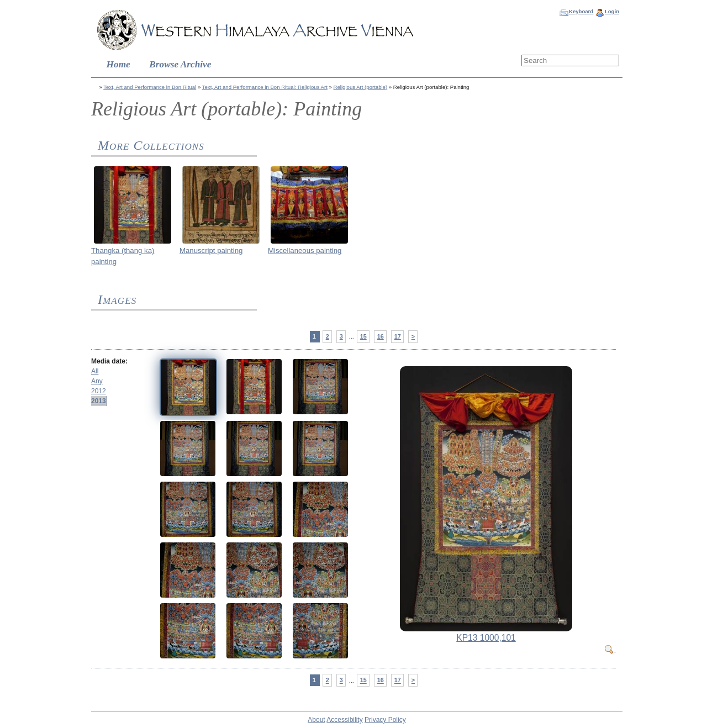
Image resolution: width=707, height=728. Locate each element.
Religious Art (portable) (361, 87)
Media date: (109, 361)
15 (363, 336)
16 (381, 336)
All (95, 371)
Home (118, 64)
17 (398, 336)
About (316, 720)
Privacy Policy (385, 720)
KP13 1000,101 (486, 638)
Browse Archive (180, 64)
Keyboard (581, 11)
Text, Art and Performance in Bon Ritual (150, 87)
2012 (99, 391)
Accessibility (344, 720)
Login (612, 11)
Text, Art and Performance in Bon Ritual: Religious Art (265, 87)
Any (97, 381)
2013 (99, 401)
